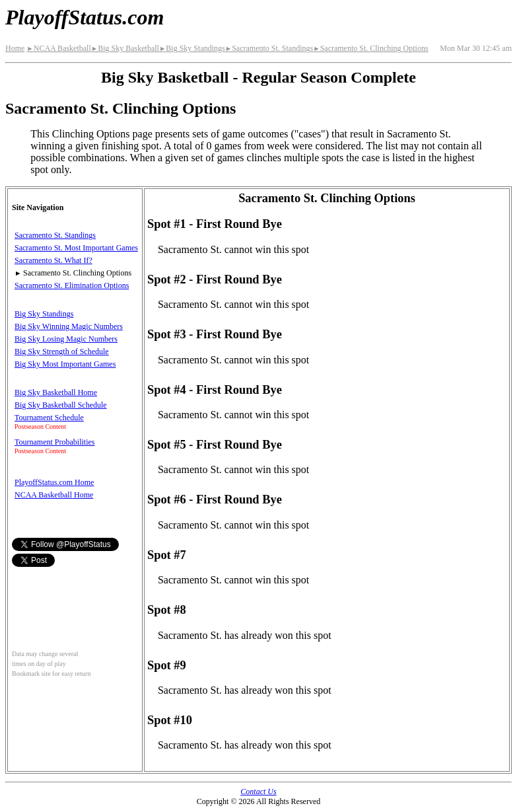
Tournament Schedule (49, 418)
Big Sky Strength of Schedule (62, 351)
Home (15, 48)
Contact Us (258, 792)
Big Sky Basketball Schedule (61, 405)
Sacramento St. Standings (269, 48)
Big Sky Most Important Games (65, 364)
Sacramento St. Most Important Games (76, 248)
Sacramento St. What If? (53, 260)
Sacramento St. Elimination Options (72, 285)
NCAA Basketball (58, 48)
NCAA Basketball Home (54, 495)
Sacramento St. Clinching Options (370, 48)
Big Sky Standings (192, 48)
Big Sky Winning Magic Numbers (69, 326)
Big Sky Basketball (125, 48)
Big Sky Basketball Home (56, 392)
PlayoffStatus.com (85, 17)
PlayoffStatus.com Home (54, 482)
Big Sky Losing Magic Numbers (66, 339)
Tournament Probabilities (54, 442)
